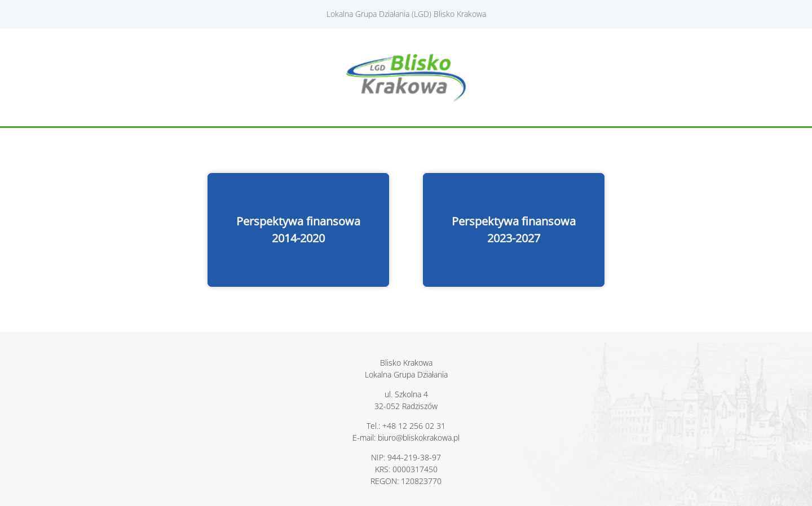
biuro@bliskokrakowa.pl (419, 438)
